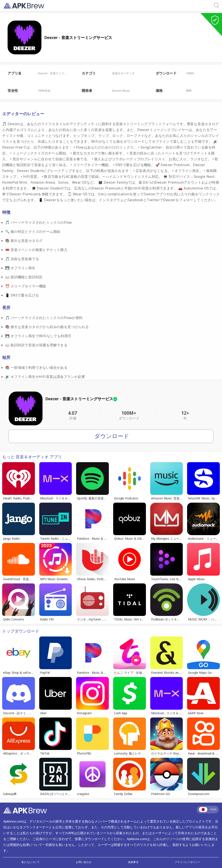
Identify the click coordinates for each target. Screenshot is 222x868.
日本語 (208, 810)
